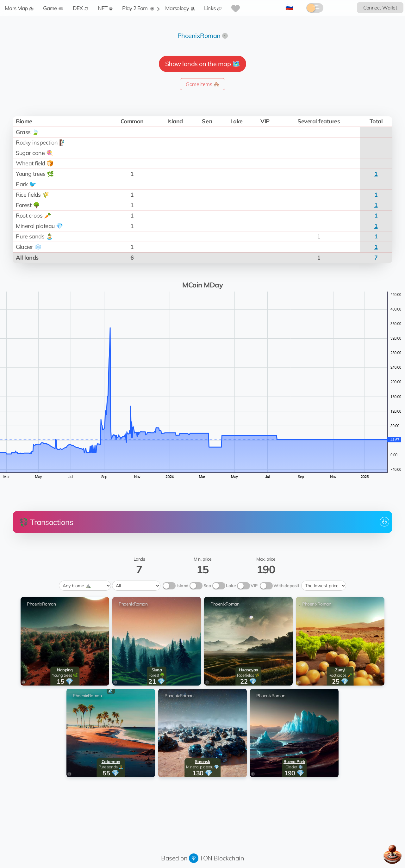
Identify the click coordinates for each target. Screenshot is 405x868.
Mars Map (19, 8)
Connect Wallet (380, 8)
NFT (105, 8)
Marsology (180, 8)
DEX (81, 8)
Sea (207, 586)
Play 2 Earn (138, 8)
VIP (254, 586)
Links (213, 8)
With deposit (286, 586)
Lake (231, 586)
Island (183, 586)
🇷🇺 (289, 7)
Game (53, 8)
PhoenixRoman (199, 36)
